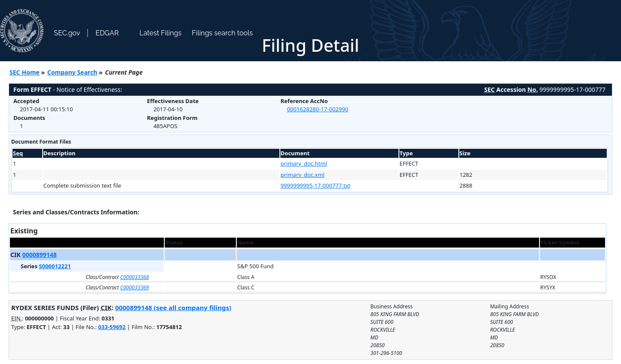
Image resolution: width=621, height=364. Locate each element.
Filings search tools (223, 33)
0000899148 (39, 255)
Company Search (72, 72)
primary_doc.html (304, 163)
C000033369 (135, 287)
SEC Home (25, 72)
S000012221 (55, 266)
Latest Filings (160, 33)
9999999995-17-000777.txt (316, 185)
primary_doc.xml (303, 175)
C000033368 (135, 277)
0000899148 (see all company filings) (173, 308)
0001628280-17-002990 (317, 109)
